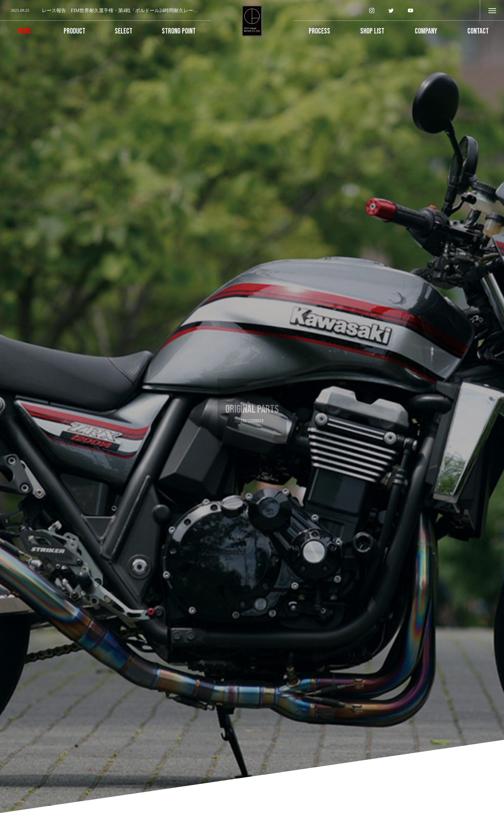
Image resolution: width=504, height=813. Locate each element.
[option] (105, 11)
